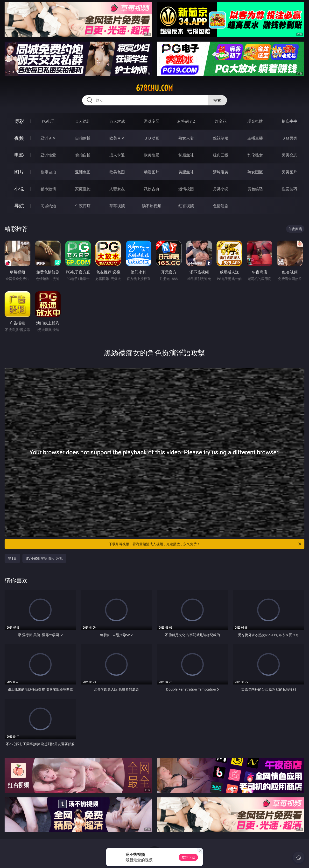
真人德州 (83, 121)
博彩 (19, 121)
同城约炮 (48, 206)
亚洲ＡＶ (48, 138)
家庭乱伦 (83, 189)
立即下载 (188, 857)
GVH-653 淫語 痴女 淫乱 (44, 558)
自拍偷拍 (83, 138)
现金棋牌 (255, 121)
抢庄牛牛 (289, 121)
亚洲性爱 (48, 155)
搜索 (217, 100)
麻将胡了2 (186, 121)
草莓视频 (117, 206)
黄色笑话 (255, 189)
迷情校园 (186, 189)
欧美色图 (117, 172)
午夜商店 (83, 206)
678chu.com (154, 88)
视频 (19, 138)
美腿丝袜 (186, 172)
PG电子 (48, 121)
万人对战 (117, 121)
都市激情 (48, 189)
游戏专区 (152, 121)
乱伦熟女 (255, 155)
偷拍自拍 (83, 155)
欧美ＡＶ (117, 138)
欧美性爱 (152, 155)
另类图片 (289, 172)
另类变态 (289, 155)
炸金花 (221, 121)
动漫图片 (152, 172)
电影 (19, 155)
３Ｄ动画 (152, 138)
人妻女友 (117, 189)
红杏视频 (186, 206)
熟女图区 (255, 172)
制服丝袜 (186, 155)
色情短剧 (221, 206)
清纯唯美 (221, 172)
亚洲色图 (83, 172)
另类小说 (221, 189)
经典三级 (221, 155)
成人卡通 (117, 155)
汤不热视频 (152, 206)
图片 (19, 172)
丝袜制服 (221, 138)
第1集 (12, 558)
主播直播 (255, 138)
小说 (19, 189)
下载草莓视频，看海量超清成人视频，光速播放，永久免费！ (205, 544)
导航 (19, 206)
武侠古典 (152, 189)
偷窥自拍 (48, 172)
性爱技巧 (289, 189)
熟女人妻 (186, 138)
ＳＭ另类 (289, 138)
